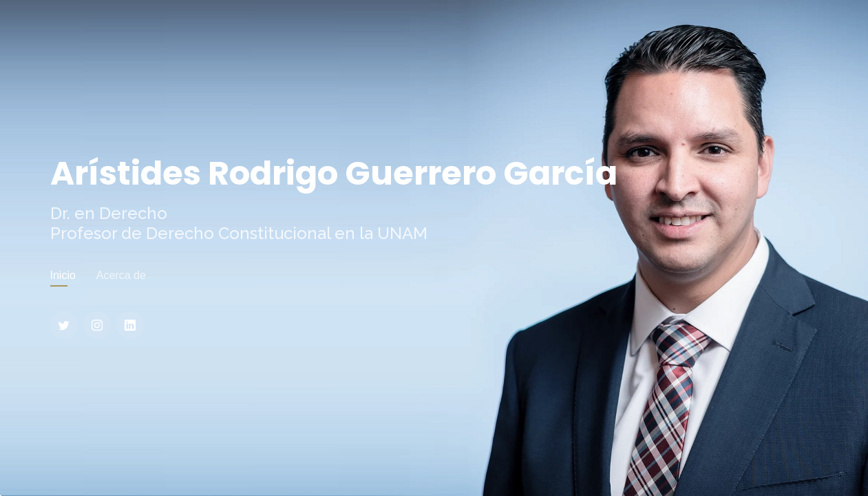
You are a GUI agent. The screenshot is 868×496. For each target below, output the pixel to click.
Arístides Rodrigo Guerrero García (334, 174)
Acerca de (121, 275)
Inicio (63, 275)
